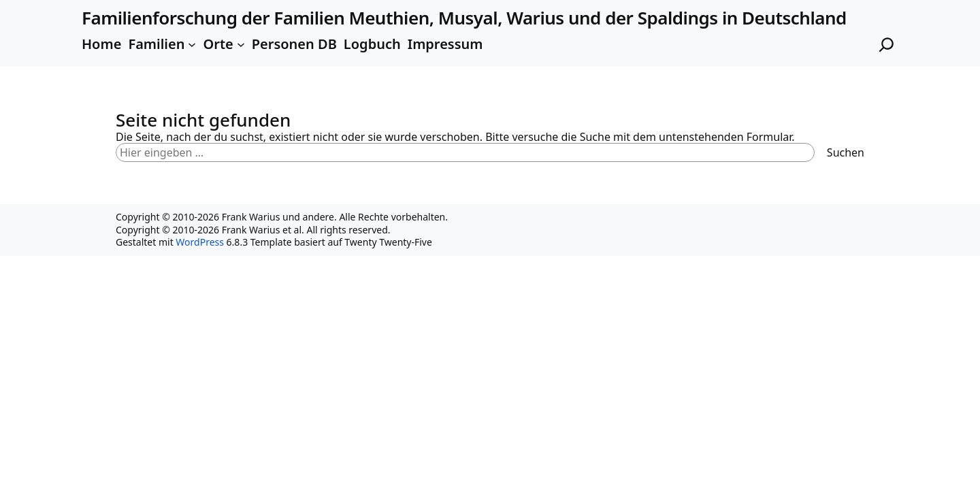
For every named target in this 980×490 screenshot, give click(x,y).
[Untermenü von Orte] (241, 44)
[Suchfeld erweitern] (886, 45)
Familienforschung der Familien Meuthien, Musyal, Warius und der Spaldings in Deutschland (464, 18)
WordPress (200, 242)
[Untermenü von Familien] (192, 44)
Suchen (846, 152)
